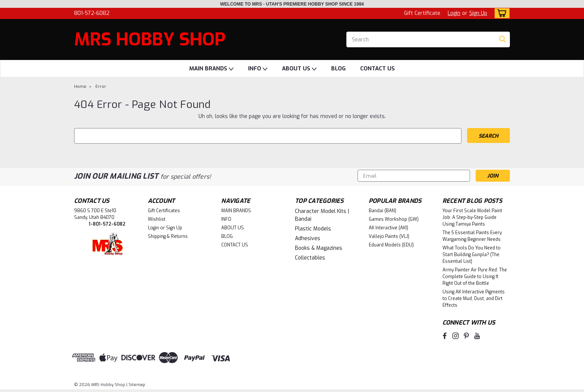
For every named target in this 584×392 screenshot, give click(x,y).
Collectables (310, 258)
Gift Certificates (164, 211)
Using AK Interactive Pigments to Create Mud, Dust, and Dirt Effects (474, 299)
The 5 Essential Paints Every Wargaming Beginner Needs (472, 236)
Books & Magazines (319, 248)
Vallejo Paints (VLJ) (389, 236)
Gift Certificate (422, 13)
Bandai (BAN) (383, 211)
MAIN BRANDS (211, 69)
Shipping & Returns (168, 236)
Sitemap (137, 385)
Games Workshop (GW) (394, 219)
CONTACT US (377, 68)
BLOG (338, 68)
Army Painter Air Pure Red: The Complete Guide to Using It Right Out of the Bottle (475, 277)
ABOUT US (299, 69)
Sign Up (478, 13)
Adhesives (308, 238)
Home (80, 87)
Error (101, 87)
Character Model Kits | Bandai (322, 215)
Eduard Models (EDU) (391, 245)
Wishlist (157, 219)
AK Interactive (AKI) (388, 228)
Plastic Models (313, 229)
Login (454, 13)
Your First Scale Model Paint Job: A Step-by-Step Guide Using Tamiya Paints (472, 217)
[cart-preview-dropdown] (500, 13)
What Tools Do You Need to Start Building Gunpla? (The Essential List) (472, 255)
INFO (258, 69)
